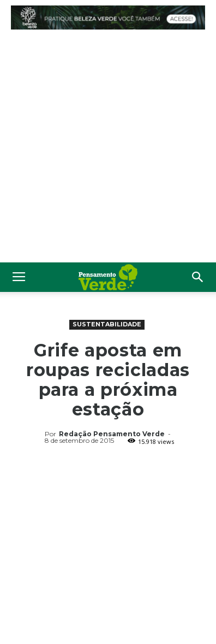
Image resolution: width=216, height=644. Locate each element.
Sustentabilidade (107, 324)
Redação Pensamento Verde (112, 434)
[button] (198, 277)
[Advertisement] (108, 149)
